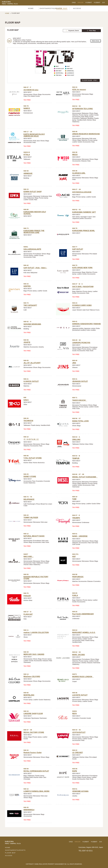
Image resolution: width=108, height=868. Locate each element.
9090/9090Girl (29, 810)
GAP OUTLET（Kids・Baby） (35, 268)
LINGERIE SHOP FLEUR (33, 714)
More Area (96, 41)
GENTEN (27, 286)
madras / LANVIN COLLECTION (36, 632)
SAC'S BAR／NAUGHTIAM (83, 287)
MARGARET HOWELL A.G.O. (84, 632)
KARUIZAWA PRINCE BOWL (84, 231)
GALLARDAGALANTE (32, 249)
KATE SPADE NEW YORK (82, 268)
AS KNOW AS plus (31, 90)
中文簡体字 (89, 3)
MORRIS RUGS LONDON (83, 677)
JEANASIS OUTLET (80, 381)
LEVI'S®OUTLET (79, 732)
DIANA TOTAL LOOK (81, 421)
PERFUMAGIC (78, 577)
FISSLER (27, 596)
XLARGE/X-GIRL (79, 173)
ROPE (75, 771)
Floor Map (91, 31)
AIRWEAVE (28, 173)
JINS (74, 363)
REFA (75, 714)
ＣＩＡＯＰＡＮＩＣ (31, 439)
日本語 (74, 3)
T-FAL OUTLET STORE (33, 458)
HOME (7, 13)
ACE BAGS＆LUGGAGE (82, 192)
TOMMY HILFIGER (31, 518)
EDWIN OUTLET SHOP (33, 192)
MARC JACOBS (79, 655)
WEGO (75, 155)
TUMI (74, 499)
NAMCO (27, 108)
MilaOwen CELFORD (32, 677)
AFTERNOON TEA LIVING (83, 109)
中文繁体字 (97, 3)
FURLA (75, 595)
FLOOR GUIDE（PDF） (90, 80)
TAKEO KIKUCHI (80, 400)
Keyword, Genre (72, 31)
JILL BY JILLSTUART (32, 363)
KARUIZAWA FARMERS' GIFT (84, 212)
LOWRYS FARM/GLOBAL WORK (36, 791)
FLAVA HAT (28, 614)
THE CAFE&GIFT (30, 305)
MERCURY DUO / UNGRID (34, 654)
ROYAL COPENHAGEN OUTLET (36, 771)
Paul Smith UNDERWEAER (83, 614)
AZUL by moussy (79, 90)
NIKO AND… (29, 557)
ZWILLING (76, 440)
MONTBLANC (29, 695)
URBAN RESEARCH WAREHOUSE (86, 134)
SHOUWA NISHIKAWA (32, 324)
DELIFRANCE (29, 499)
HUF (74, 557)
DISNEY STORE (30, 477)
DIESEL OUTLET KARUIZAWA (85, 477)
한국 (104, 3)
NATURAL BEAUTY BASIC (34, 536)
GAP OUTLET (78, 249)
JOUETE (27, 342)
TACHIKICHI (28, 421)
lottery (26, 400)
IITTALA (27, 155)
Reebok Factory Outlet (33, 753)
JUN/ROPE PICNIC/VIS (81, 343)
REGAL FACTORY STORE (34, 732)
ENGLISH (81, 3)
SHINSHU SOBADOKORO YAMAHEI (87, 324)
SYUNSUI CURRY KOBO (82, 305)
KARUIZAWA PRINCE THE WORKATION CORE (34, 232)
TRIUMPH (76, 518)
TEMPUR (76, 458)
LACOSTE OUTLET (80, 695)
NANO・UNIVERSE (80, 536)
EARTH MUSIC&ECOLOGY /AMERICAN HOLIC (34, 135)
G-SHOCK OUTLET (31, 381)
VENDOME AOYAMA (80, 791)
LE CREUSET (78, 753)
